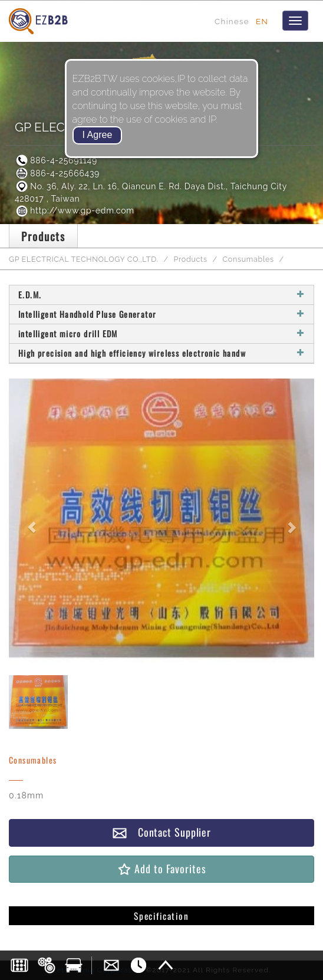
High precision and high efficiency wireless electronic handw (161, 353)
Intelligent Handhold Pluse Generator (161, 314)
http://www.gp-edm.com (75, 211)
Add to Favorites (161, 869)
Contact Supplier (161, 832)
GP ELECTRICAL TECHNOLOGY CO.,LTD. (84, 259)
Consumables (248, 259)
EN (262, 21)
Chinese (232, 21)
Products (191, 259)
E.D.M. (161, 295)
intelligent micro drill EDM (161, 333)
